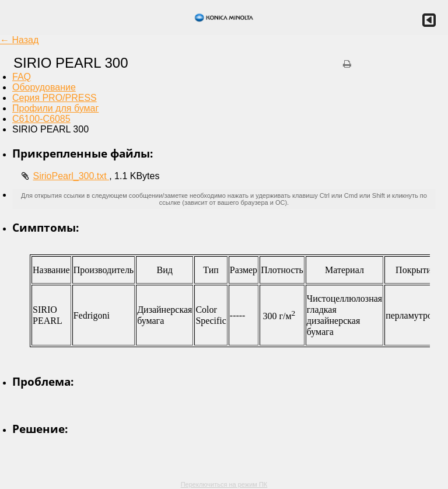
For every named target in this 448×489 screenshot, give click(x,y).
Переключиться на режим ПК (224, 484)
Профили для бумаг (55, 108)
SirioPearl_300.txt (71, 176)
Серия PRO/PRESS (55, 98)
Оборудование (44, 87)
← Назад (19, 40)
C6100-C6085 (41, 119)
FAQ (22, 77)
